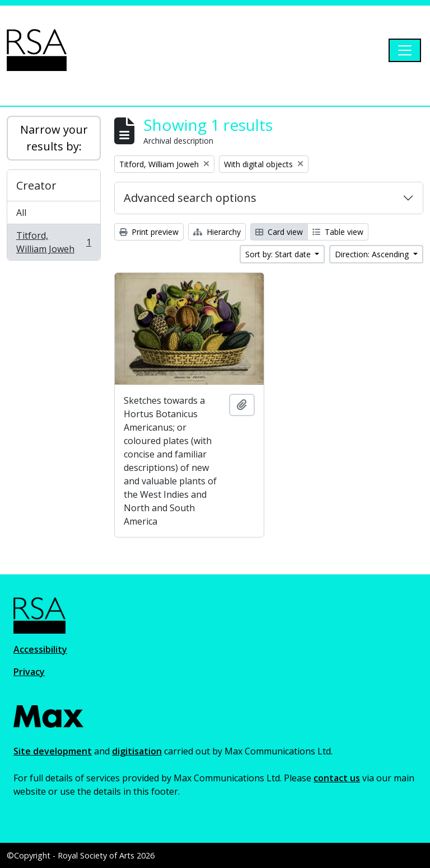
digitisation (137, 751)
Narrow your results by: (54, 138)
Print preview (149, 232)
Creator (36, 185)
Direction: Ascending (373, 254)
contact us (337, 778)
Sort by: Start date (279, 254)
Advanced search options (190, 198)
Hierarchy (217, 232)
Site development (53, 751)
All (21, 213)
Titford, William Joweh (53, 242)
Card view (279, 232)
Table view (338, 232)
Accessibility (40, 649)
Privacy (29, 672)
